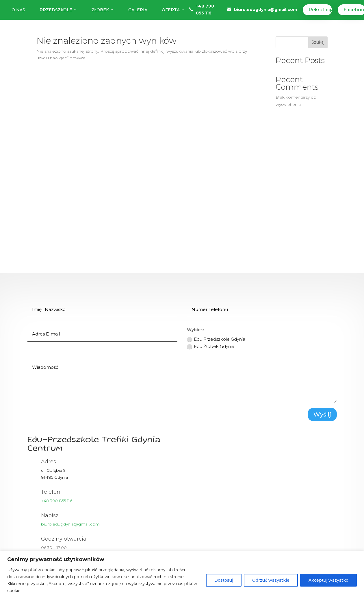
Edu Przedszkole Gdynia (216, 339)
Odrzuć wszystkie (271, 580)
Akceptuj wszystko (328, 580)
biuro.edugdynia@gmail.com (265, 10)
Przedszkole (58, 10)
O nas (18, 10)
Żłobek (103, 10)
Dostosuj (224, 580)
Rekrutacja (320, 10)
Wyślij (322, 414)
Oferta (173, 10)
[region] (182, 575)
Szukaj (318, 42)
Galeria (138, 10)
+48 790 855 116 (57, 501)
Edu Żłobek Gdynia (211, 347)
